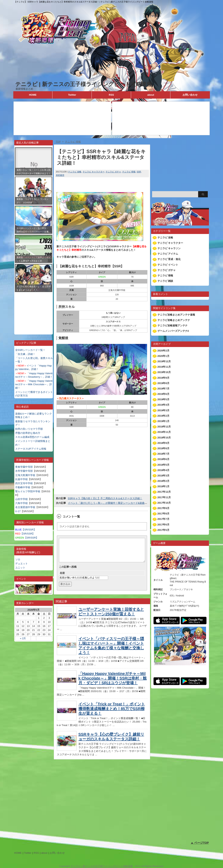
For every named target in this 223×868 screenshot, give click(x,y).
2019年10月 (164, 372)
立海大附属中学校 (25, 475)
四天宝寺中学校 (24, 483)
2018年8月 (163, 448)
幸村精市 (60, 175)
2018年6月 (163, 459)
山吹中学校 (21, 499)
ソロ (18, 559)
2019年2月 (163, 416)
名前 (62, 578)
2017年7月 (163, 519)
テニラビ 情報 (129, 172)
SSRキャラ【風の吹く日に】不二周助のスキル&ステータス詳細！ (105, 498)
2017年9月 (163, 508)
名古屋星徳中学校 (25, 507)
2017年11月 (164, 497)
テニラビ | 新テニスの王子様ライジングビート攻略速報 (84, 84)
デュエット (21, 564)
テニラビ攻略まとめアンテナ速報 (176, 315)
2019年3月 (163, 410)
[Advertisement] (34, 310)
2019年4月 (163, 405)
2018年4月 (163, 470)
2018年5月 (163, 465)
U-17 (18, 511)
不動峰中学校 (23, 487)
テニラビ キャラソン (169, 248)
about (151, 95)
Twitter (72, 95)
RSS (111, 95)
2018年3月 (163, 476)
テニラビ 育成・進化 (169, 259)
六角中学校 (21, 503)
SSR (139, 172)
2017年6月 (163, 525)
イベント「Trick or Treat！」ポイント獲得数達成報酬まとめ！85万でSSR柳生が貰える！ (112, 713)
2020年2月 (163, 351)
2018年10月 (164, 438)
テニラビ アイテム (168, 254)
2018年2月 (163, 481)
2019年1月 (163, 421)
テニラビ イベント (168, 265)
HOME (33, 95)
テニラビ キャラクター (94, 172)
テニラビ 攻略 (75, 172)
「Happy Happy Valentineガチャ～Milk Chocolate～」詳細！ (34, 384)
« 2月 (23, 638)
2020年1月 (163, 356)
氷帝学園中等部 (24, 471)
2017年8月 (163, 514)
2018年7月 (163, 454)
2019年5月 (163, 399)
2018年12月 (164, 427)
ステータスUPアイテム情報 (31, 449)
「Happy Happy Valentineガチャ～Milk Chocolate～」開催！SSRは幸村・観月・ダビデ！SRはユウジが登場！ (113, 683)
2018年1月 (163, 486)
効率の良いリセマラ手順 (29, 429)
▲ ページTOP (200, 843)
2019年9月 (163, 378)
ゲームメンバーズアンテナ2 (173, 331)
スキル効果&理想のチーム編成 (32, 437)
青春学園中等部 (24, 467)
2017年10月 (164, 503)
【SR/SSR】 (26, 530)
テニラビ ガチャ (113, 172)
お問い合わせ (190, 95)
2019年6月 (163, 394)
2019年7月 (163, 389)
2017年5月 (163, 530)
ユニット (20, 568)
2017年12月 (164, 492)
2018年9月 (163, 443)
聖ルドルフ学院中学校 (28, 491)
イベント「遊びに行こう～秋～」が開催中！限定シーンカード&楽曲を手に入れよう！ (116, 503)
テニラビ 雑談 (165, 281)
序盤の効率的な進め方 (28, 433)
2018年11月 (164, 432)
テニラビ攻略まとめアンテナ (174, 320)
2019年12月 (164, 361)
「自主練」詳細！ (25, 354)
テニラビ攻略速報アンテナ (173, 325)
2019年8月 (163, 383)
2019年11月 (164, 367)
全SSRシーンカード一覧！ (30, 350)
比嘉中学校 (21, 479)
